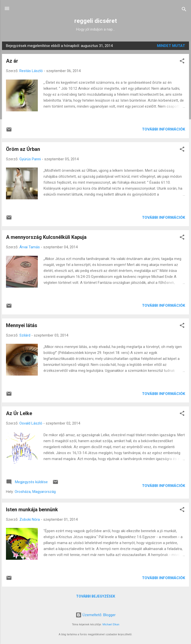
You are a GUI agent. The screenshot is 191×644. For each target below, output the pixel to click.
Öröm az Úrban (23, 149)
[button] (182, 62)
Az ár (12, 61)
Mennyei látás (22, 325)
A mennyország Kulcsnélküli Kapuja (46, 237)
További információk (164, 129)
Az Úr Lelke (19, 413)
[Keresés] (184, 10)
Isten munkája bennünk (32, 510)
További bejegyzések (96, 596)
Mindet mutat (171, 46)
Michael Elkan (111, 624)
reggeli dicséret (96, 21)
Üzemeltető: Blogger (96, 615)
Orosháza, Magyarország (35, 492)
